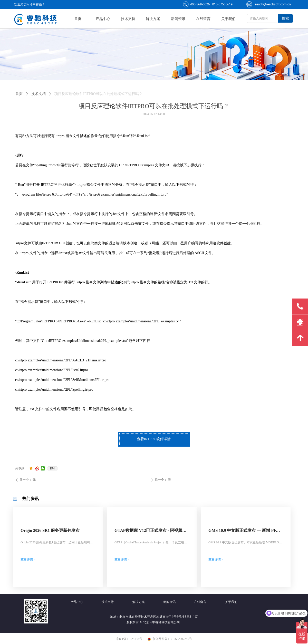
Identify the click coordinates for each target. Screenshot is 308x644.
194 (52, 468)
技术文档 (38, 94)
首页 (19, 94)
